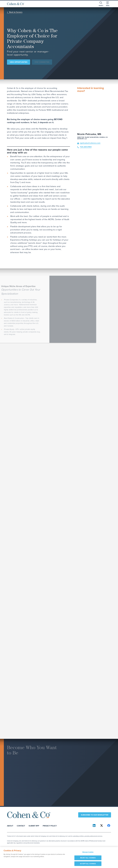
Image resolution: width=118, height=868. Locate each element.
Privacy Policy (50, 826)
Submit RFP (34, 826)
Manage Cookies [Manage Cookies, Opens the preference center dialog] (88, 853)
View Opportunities (19, 62)
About (10, 826)
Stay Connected (42, 62)
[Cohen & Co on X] (102, 825)
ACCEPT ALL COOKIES (88, 865)
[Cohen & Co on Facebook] (109, 825)
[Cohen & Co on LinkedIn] (94, 825)
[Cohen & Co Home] (16, 4)
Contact (21, 826)
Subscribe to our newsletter (95, 815)
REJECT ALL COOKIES (88, 859)
